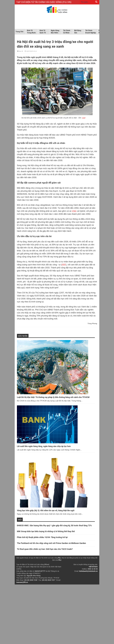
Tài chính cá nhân (67, 32)
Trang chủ (19, 32)
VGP (84, 118)
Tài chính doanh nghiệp (91, 32)
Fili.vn (47, 564)
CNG (74, 211)
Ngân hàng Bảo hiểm (55, 32)
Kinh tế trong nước (31, 32)
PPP (64, 265)
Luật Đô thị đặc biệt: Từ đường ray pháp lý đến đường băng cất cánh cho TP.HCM (53, 397)
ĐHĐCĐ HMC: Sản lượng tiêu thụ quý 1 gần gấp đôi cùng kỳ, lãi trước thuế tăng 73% (54, 525)
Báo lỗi (20, 51)
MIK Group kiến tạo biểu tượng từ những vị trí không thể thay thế (46, 531)
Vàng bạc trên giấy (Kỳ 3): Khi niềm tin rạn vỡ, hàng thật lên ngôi (46, 510)
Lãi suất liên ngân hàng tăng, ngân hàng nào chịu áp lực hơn (44, 446)
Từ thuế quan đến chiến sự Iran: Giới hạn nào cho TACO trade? (45, 549)
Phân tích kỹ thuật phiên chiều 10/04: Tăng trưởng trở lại (42, 537)
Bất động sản (78, 32)
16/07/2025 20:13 (31, 51)
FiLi (59, 558)
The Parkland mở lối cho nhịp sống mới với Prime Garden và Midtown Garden (51, 543)
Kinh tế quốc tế (43, 32)
